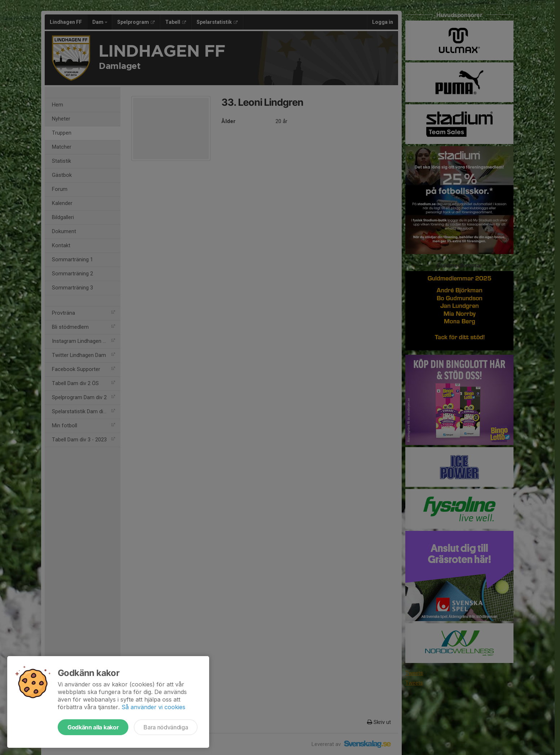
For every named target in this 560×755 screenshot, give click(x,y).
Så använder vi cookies (153, 707)
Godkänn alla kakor (93, 727)
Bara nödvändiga (166, 727)
